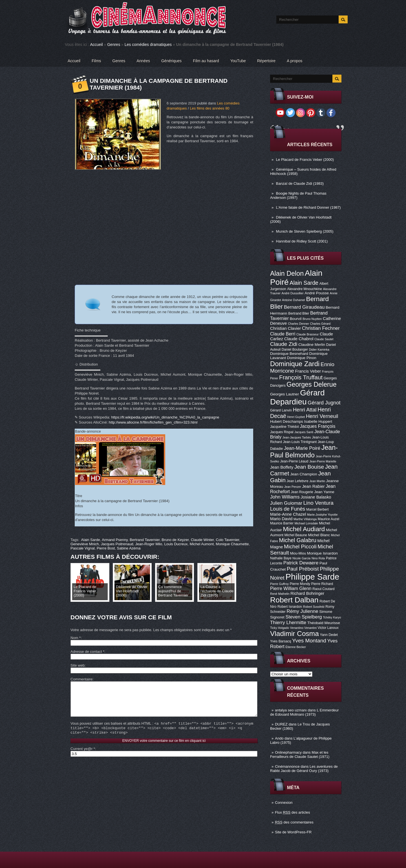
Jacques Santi (304, 432)
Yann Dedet (329, 635)
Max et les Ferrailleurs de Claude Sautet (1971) (300, 755)
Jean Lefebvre (298, 481)
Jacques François (317, 426)
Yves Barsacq (281, 641)
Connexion (284, 803)
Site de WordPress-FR (293, 832)
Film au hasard (206, 61)
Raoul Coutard (323, 589)
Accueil (97, 44)
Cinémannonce (287, 766)
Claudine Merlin (312, 345)
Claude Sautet (324, 339)
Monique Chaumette (232, 544)
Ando (279, 738)
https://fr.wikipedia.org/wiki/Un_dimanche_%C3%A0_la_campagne (165, 417)
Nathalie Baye (281, 558)
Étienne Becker (296, 647)
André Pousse (317, 293)
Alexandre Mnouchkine (304, 289)
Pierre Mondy (300, 584)
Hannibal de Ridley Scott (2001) (302, 241)
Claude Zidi (284, 344)
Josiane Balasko (316, 497)
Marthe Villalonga (305, 519)
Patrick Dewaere (301, 563)
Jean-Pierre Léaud (294, 461)
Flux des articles (292, 812)
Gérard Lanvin (281, 410)
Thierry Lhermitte (288, 623)
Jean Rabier (313, 486)
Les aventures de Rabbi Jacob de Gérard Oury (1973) (304, 769)
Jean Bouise (309, 467)
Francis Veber (308, 371)
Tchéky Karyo (332, 617)
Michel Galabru (297, 540)
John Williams (285, 497)
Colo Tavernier (228, 540)
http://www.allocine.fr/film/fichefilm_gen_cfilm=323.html (153, 422)
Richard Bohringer (307, 593)
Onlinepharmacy (288, 752)
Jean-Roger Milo (149, 544)
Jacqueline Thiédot (284, 427)
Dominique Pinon (302, 358)
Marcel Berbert (317, 509)
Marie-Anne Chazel (288, 514)
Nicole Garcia (301, 558)
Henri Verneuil (322, 416)
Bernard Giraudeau (304, 307)
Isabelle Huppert (318, 421)
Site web (78, 665)
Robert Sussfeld (314, 607)
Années (143, 61)
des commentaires (294, 822)
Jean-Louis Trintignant (300, 442)
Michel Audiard (304, 529)
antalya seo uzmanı (291, 710)
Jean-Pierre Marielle (323, 461)
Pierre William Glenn (291, 588)
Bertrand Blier (299, 313)
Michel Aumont (202, 544)
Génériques (171, 61)
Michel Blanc (319, 535)
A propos (294, 61)
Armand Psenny (115, 540)
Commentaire (81, 679)
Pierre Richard (322, 584)
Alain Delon (287, 273)
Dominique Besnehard (289, 354)
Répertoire (266, 61)
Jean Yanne (324, 492)
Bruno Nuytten (312, 319)
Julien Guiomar (286, 503)
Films (96, 61)
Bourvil (296, 319)
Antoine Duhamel (294, 300)
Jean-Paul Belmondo (304, 451)
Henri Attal (305, 410)
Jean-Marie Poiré (302, 448)
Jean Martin (317, 481)
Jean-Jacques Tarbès (297, 437)
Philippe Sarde (313, 577)
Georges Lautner (285, 394)
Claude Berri (283, 334)
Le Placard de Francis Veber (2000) (305, 160)
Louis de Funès (288, 509)
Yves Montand (309, 641)
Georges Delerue (311, 384)
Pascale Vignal (83, 548)
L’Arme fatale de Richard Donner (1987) (308, 207)
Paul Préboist (303, 569)
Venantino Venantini (303, 628)
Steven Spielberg (304, 617)
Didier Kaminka (319, 350)
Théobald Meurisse (324, 623)
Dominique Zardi (295, 364)
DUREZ (281, 724)
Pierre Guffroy (279, 584)
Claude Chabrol (299, 339)
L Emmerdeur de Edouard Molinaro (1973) (304, 712)
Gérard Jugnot (324, 403)
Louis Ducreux (176, 544)
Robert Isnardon (290, 607)
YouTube (238, 61)
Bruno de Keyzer (175, 540)
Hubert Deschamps (287, 421)
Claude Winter (202, 540)
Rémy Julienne (302, 611)
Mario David (281, 519)
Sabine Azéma (129, 548)
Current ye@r (83, 757)
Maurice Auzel (328, 519)
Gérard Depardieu (297, 397)
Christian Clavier (285, 328)
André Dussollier (293, 293)
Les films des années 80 (209, 108)
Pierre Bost (106, 548)
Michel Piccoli (300, 547)
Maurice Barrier (282, 523)
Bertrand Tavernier (145, 540)
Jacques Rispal (282, 432)
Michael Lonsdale (306, 523)
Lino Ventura (318, 503)
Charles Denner (298, 324)
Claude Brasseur (307, 334)
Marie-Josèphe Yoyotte (322, 515)
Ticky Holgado (280, 628)
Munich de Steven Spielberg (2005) (305, 231)
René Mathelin (280, 594)
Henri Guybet (296, 417)
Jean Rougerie (302, 492)
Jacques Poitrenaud (117, 544)
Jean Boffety (282, 467)
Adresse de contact (87, 652)
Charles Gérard (320, 324)
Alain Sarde (304, 283)
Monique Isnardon (322, 553)
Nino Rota (318, 558)
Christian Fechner (321, 328)
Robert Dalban (294, 600)
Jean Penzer (293, 487)
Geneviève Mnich (85, 544)
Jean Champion (304, 474)
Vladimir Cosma (294, 634)
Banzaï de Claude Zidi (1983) (300, 183)
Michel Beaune (296, 535)
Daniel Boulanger (295, 350)
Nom (76, 638)
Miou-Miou (298, 553)
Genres (114, 44)
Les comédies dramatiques (148, 44)
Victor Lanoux (328, 628)
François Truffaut (301, 377)
